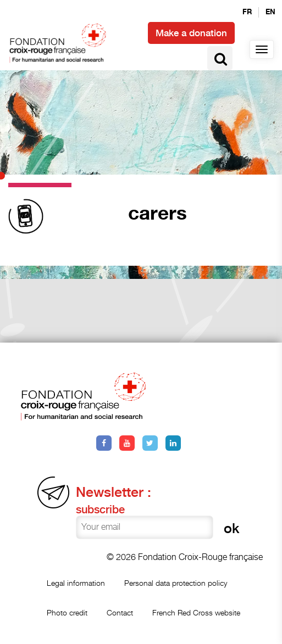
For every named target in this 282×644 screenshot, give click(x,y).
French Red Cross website (196, 612)
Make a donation (191, 33)
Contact (120, 612)
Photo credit (67, 612)
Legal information (76, 583)
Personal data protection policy (176, 583)
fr (247, 12)
